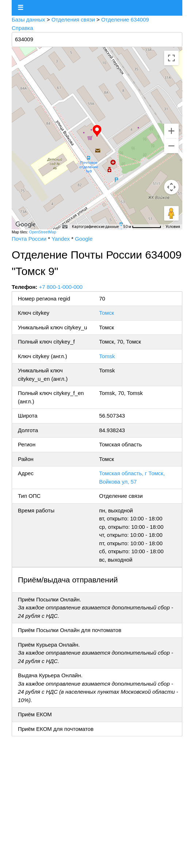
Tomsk (107, 356)
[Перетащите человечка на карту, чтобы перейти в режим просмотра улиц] (171, 213)
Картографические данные (95, 227)
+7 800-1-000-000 (61, 287)
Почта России (29, 239)
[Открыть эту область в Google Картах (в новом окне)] (26, 225)
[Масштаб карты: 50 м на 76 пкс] (142, 227)
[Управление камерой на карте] (171, 187)
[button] (97, 131)
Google (84, 239)
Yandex (61, 239)
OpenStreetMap (43, 232)
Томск (107, 313)
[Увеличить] (171, 131)
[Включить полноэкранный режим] (171, 58)
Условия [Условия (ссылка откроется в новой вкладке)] (173, 227)
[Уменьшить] (171, 146)
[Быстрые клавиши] (65, 227)
